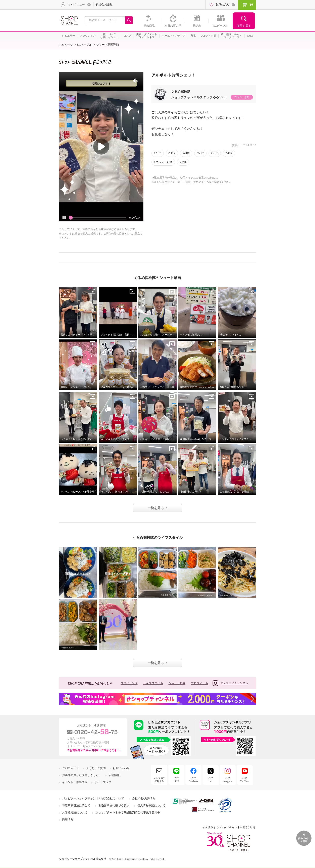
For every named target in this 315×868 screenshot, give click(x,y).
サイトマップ (103, 782)
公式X (211, 780)
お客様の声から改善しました (80, 775)
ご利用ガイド (71, 768)
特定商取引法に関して (76, 805)
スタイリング (129, 683)
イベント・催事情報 (75, 782)
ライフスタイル (153, 683)
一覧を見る (156, 508)
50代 (201, 153)
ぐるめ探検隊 (181, 92)
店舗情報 (114, 775)
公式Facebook (193, 780)
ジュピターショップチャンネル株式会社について (93, 798)
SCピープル (84, 45)
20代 (158, 153)
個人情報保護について (151, 805)
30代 (173, 153)
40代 (187, 153)
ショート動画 (177, 683)
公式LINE (176, 780)
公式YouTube (245, 780)
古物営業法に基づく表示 (114, 805)
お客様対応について (75, 812)
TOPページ (66, 45)
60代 (215, 153)
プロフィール (199, 683)
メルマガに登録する (159, 780)
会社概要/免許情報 (144, 798)
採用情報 (68, 820)
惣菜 (184, 162)
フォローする (242, 97)
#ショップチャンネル (230, 683)
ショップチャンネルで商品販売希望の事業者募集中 (128, 812)
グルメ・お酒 (164, 162)
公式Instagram (228, 780)
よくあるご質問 (96, 768)
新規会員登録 (104, 5)
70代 (230, 153)
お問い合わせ (121, 768)
